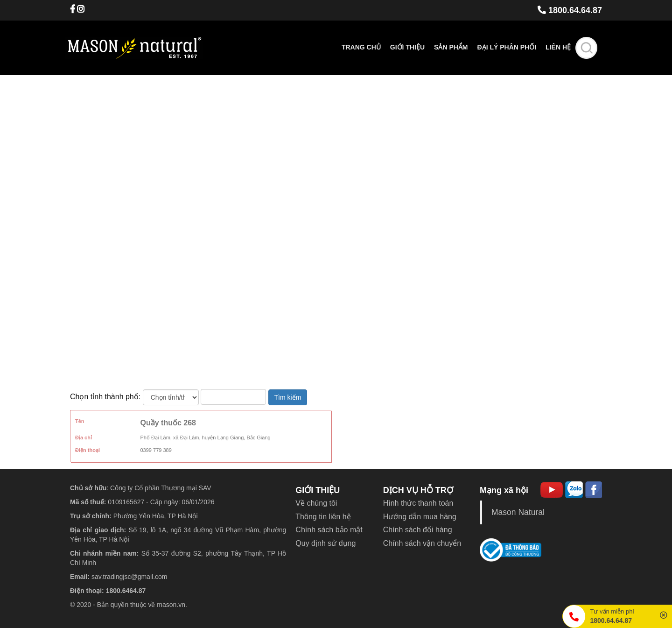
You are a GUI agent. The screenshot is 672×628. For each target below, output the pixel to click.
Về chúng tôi (316, 503)
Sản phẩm (451, 47)
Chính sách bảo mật (329, 530)
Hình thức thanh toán (418, 503)
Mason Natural (518, 512)
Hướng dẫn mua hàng (420, 517)
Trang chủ (361, 47)
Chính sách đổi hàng (418, 530)
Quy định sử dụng (325, 543)
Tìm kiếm (288, 397)
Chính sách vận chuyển (422, 543)
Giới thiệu (407, 47)
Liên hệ (558, 47)
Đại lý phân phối (507, 47)
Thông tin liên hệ (323, 517)
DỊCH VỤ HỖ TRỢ (418, 490)
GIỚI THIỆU (318, 490)
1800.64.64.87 (570, 10)
